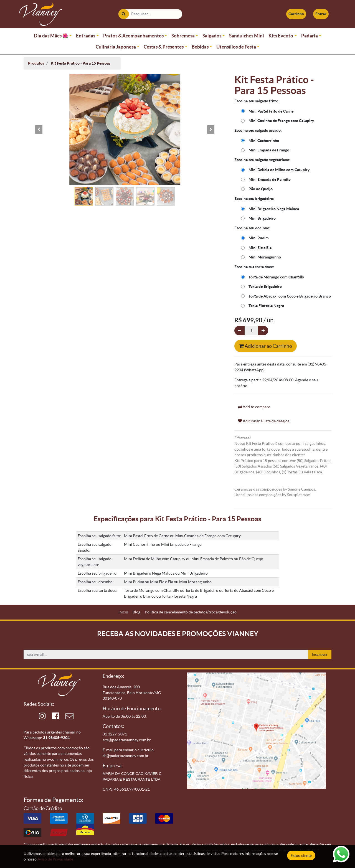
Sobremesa (183, 36)
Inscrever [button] (320, 654)
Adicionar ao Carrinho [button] (266, 346)
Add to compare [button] (254, 407)
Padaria (310, 36)
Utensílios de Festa (236, 47)
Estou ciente (301, 856)
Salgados (212, 36)
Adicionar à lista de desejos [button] (264, 421)
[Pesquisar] (124, 14)
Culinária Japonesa (116, 47)
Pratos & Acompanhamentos (133, 36)
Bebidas (200, 47)
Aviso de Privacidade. (56, 859)
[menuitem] (123, 612)
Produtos (36, 63)
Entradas (86, 36)
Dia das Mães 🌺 (51, 36)
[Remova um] (239, 331)
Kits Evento (281, 36)
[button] (39, 130)
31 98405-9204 (56, 738)
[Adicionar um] (263, 331)
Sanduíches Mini (247, 36)
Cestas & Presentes (164, 47)
